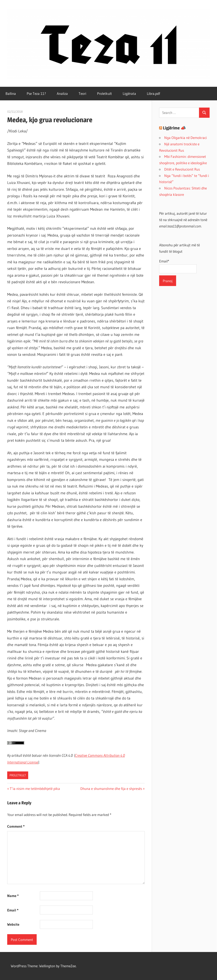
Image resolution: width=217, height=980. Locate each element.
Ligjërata (129, 93)
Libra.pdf (153, 93)
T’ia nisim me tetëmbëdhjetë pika (35, 789)
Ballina (11, 93)
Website (13, 924)
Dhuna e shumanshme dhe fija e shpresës (111, 789)
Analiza (62, 93)
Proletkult (104, 93)
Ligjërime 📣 (174, 128)
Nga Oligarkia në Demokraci (186, 138)
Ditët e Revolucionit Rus (182, 169)
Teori (82, 93)
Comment (16, 826)
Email (13, 910)
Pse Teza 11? (36, 93)
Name (13, 896)
